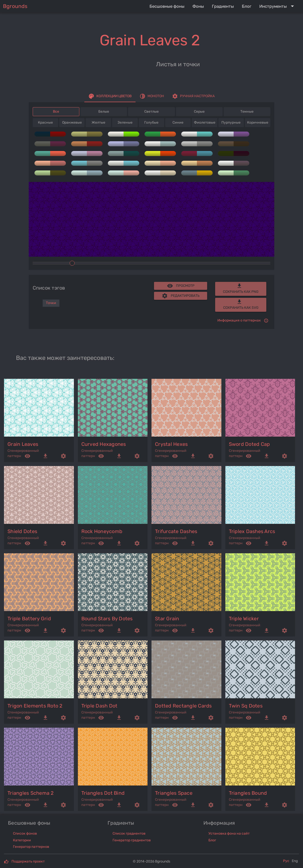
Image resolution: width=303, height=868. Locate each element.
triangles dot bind (103, 793)
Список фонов (25, 833)
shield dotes (22, 531)
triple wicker (244, 619)
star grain (167, 619)
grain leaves (23, 444)
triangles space (174, 793)
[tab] (110, 96)
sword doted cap (249, 444)
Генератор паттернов (31, 847)
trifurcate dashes (176, 531)
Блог (212, 840)
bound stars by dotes (107, 619)
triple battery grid (29, 619)
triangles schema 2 (31, 793)
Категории (22, 840)
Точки (51, 303)
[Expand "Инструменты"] (278, 6)
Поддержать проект (28, 861)
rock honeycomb (102, 531)
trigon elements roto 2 (35, 706)
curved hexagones (104, 444)
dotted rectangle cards (183, 706)
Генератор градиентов (132, 840)
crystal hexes (171, 444)
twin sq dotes (246, 706)
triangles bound (248, 793)
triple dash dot (99, 706)
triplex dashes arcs (252, 531)
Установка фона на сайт (229, 833)
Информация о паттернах (239, 320)
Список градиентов (129, 833)
